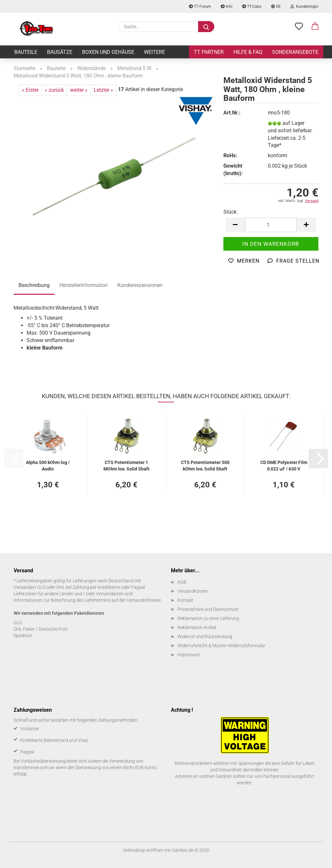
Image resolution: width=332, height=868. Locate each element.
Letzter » (103, 90)
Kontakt (185, 600)
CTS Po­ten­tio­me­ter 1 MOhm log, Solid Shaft (126, 465)
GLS (18, 623)
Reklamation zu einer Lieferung (208, 618)
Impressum (189, 655)
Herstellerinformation (83, 285)
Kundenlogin (304, 6)
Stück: (231, 212)
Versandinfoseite (144, 600)
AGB (182, 582)
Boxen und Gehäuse (108, 52)
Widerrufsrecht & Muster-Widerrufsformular (221, 646)
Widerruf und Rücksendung (205, 636)
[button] (315, 27)
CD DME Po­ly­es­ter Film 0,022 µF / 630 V (284, 465)
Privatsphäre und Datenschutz (208, 609)
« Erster (30, 90)
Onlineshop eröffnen (143, 850)
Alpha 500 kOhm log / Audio (48, 465)
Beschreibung (34, 285)
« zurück (54, 90)
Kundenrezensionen (140, 285)
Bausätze (60, 52)
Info (227, 6)
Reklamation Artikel (197, 627)
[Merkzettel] (299, 27)
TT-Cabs (252, 6)
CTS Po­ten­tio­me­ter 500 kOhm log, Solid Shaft (205, 465)
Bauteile (26, 52)
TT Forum (200, 6)
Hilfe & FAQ (248, 52)
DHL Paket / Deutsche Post (41, 629)
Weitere (154, 52)
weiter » (79, 90)
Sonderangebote (295, 52)
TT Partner (209, 52)
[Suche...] (206, 27)
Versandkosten (193, 591)
